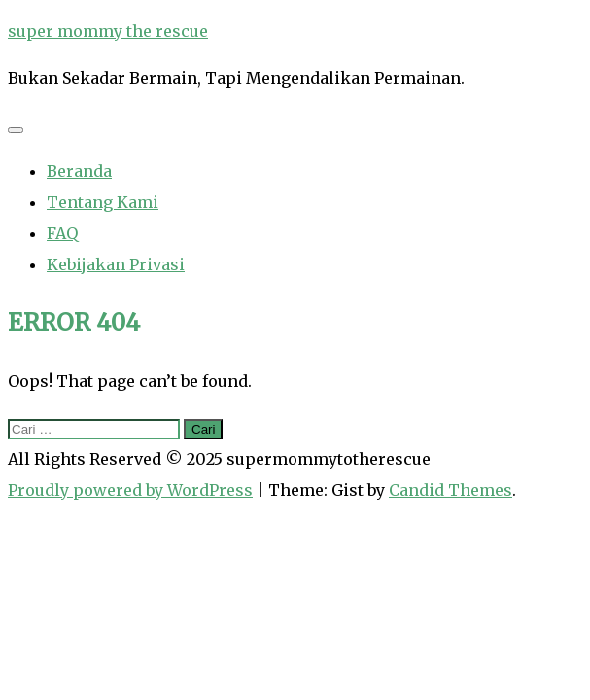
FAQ (62, 233)
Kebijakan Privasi (116, 264)
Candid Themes (451, 490)
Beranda (79, 171)
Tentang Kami (103, 202)
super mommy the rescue (108, 31)
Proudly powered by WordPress (130, 490)
